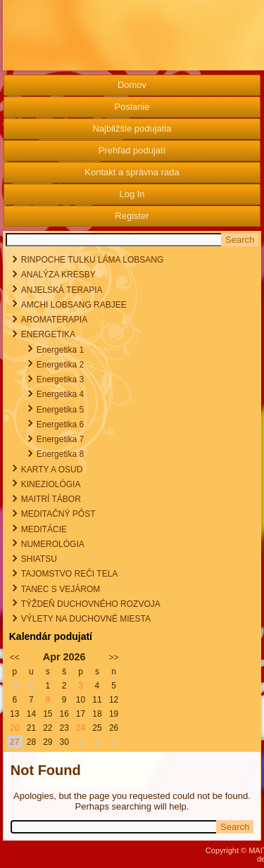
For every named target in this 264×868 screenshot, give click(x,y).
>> (114, 658)
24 (81, 728)
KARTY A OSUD (52, 470)
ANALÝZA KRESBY (58, 275)
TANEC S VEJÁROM (61, 589)
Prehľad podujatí (132, 150)
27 (14, 742)
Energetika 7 (60, 439)
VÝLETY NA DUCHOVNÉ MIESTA (86, 619)
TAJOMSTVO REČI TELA (70, 574)
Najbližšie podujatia (132, 128)
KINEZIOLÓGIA (51, 484)
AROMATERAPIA (54, 320)
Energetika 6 (60, 424)
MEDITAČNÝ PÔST (58, 514)
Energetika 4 (60, 394)
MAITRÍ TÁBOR (51, 499)
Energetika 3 (60, 379)
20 (14, 728)
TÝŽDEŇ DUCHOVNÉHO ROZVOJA (91, 604)
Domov (132, 85)
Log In (132, 194)
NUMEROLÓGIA (53, 544)
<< (15, 658)
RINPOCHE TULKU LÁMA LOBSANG (93, 260)
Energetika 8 (60, 454)
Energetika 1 (60, 350)
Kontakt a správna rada (132, 172)
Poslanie (132, 107)
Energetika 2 (60, 365)
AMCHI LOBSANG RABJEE (74, 305)
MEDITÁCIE (44, 529)
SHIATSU (39, 559)
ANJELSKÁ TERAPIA (62, 290)
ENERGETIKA (48, 334)
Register (132, 216)
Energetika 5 (60, 410)
